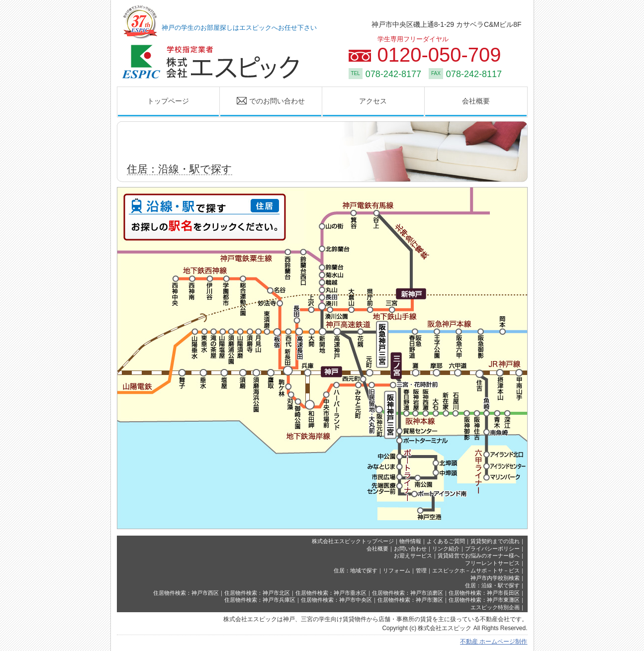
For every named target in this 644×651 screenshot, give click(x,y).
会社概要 (476, 101)
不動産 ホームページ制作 (494, 642)
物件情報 (410, 541)
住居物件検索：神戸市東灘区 (484, 600)
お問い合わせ (410, 549)
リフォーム (397, 570)
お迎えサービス (413, 556)
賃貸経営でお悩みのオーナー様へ (479, 556)
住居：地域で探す (356, 570)
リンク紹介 (446, 549)
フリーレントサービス (492, 563)
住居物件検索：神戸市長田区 (484, 593)
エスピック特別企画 (495, 607)
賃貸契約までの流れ (495, 541)
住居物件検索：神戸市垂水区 (331, 593)
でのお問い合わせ (263, 101)
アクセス (373, 101)
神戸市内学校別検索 (495, 578)
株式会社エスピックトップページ (353, 541)
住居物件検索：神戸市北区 (257, 593)
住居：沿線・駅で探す (492, 585)
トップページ (168, 101)
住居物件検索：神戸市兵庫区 (260, 600)
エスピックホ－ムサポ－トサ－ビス (476, 570)
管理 (421, 570)
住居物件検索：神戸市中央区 (336, 600)
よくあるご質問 (446, 541)
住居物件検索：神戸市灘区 (410, 600)
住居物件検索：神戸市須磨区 (408, 593)
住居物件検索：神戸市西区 (186, 593)
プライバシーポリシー (492, 549)
